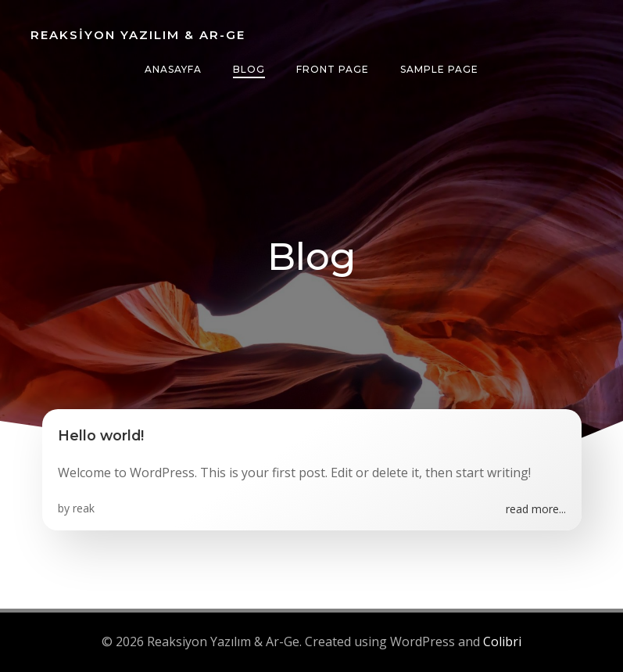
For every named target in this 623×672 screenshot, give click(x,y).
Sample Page (439, 69)
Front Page (333, 69)
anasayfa (173, 69)
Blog (249, 69)
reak (84, 508)
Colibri (502, 641)
